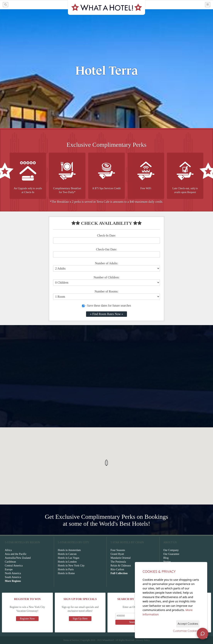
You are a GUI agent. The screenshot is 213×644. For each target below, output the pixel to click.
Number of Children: (106, 277)
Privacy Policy (143, 640)
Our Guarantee (171, 554)
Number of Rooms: (106, 291)
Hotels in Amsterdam (69, 550)
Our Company (171, 550)
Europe (9, 569)
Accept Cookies (188, 624)
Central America (14, 566)
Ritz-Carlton (117, 569)
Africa (8, 550)
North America (13, 573)
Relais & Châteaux (121, 566)
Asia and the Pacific (16, 554)
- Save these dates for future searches (106, 306)
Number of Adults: (106, 263)
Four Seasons (118, 550)
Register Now (27, 619)
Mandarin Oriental (121, 558)
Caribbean (10, 562)
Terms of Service (71, 640)
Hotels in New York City (71, 566)
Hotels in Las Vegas (69, 558)
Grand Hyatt (117, 554)
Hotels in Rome (66, 573)
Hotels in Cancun (67, 554)
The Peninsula (118, 562)
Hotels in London (67, 562)
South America (13, 577)
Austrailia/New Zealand (18, 558)
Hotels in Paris (66, 569)
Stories (167, 562)
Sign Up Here (80, 619)
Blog (166, 558)
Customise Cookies (186, 631)
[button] (106, 463)
